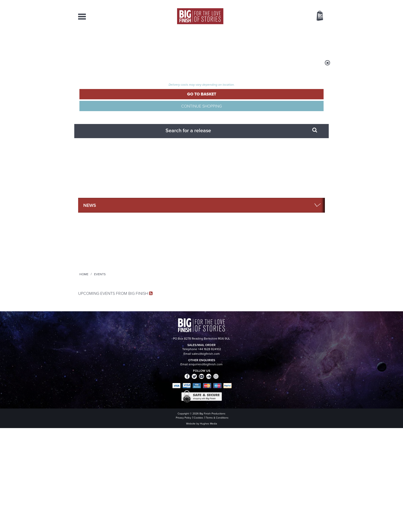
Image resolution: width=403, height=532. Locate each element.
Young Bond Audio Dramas (158, 347)
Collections (148, 41)
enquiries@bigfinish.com (212, 479)
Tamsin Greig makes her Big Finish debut (281, 402)
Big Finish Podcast (258, 292)
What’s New (190, 41)
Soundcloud (292, 287)
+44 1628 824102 (170, 475)
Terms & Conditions (187, 518)
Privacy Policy (89, 310)
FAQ (322, 480)
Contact (314, 41)
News (222, 41)
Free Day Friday (270, 347)
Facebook (224, 287)
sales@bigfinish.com (165, 479)
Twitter (239, 287)
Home (108, 66)
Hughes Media (105, 525)
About (284, 41)
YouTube (270, 287)
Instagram (254, 287)
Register (313, 3)
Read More (298, 232)
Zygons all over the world (156, 398)
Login (297, 3)
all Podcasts (289, 241)
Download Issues (313, 484)
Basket (317, 16)
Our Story (318, 475)
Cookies (166, 518)
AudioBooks (106, 41)
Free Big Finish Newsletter (7, 115)
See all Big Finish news (299, 338)
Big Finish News (102, 337)
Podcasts (253, 41)
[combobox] (278, 30)
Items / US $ (293, 16)
